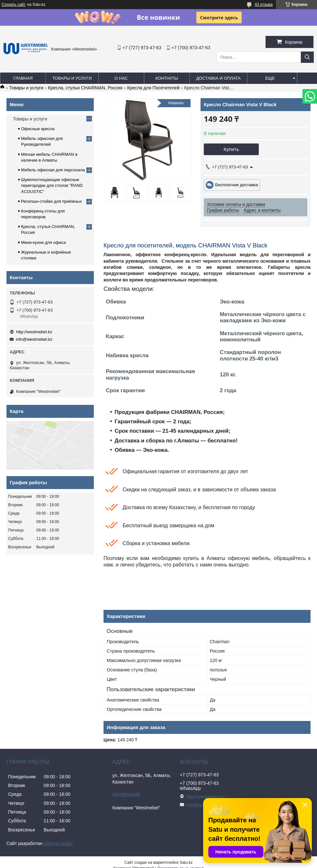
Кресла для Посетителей (153, 88)
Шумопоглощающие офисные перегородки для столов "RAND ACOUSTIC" (52, 185)
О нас (121, 78)
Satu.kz (186, 862)
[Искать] (307, 57)
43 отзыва (264, 5)
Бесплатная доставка (237, 185)
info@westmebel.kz (34, 339)
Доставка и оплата (219, 78)
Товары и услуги (72, 78)
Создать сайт (14, 5)
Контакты (167, 78)
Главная (23, 78)
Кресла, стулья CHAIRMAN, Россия (85, 88)
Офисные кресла (38, 129)
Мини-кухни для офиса (44, 242)
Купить (231, 149)
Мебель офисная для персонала (53, 170)
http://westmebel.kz (34, 332)
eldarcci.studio (58, 843)
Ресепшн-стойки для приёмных (51, 201)
